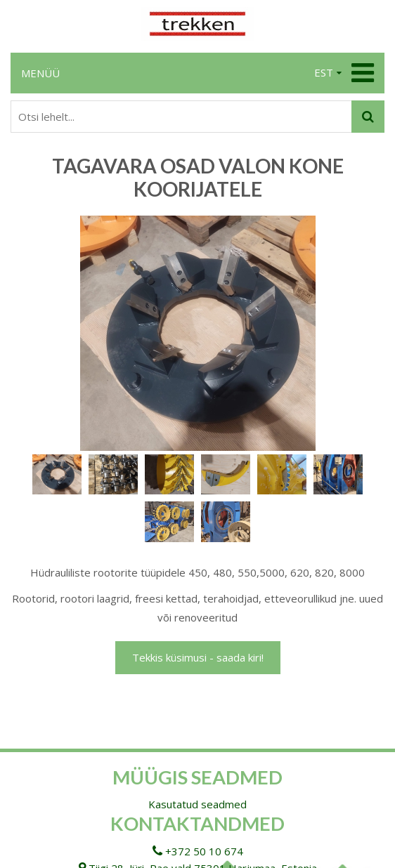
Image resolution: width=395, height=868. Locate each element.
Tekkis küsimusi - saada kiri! (198, 657)
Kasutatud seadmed (197, 804)
